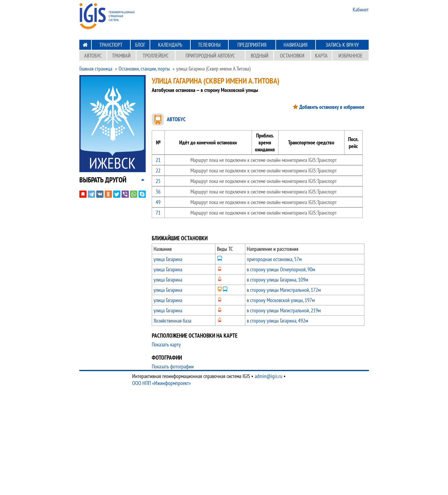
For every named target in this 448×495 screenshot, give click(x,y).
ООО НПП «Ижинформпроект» (162, 383)
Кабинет (361, 9)
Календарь (170, 45)
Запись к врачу (342, 45)
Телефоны (209, 45)
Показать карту (166, 344)
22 (158, 170)
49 (158, 202)
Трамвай (121, 56)
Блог (140, 45)
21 (158, 160)
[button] (103, 180)
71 (158, 213)
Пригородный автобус (210, 56)
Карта (321, 56)
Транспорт (111, 45)
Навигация (295, 45)
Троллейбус (156, 56)
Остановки (292, 56)
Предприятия (252, 45)
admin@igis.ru (268, 376)
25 (158, 181)
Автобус (93, 56)
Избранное (351, 56)
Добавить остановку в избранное (332, 107)
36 (158, 192)
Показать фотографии (173, 366)
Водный (260, 56)
